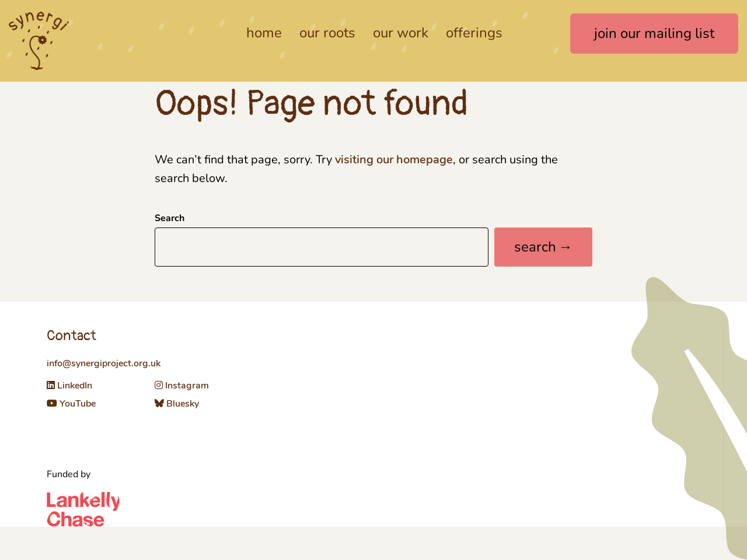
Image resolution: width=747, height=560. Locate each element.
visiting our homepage (394, 160)
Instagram (182, 386)
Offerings (474, 33)
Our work (401, 33)
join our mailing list (654, 33)
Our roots (327, 33)
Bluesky (177, 404)
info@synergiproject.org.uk (104, 363)
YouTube (71, 404)
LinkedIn (69, 386)
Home (264, 33)
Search (170, 218)
